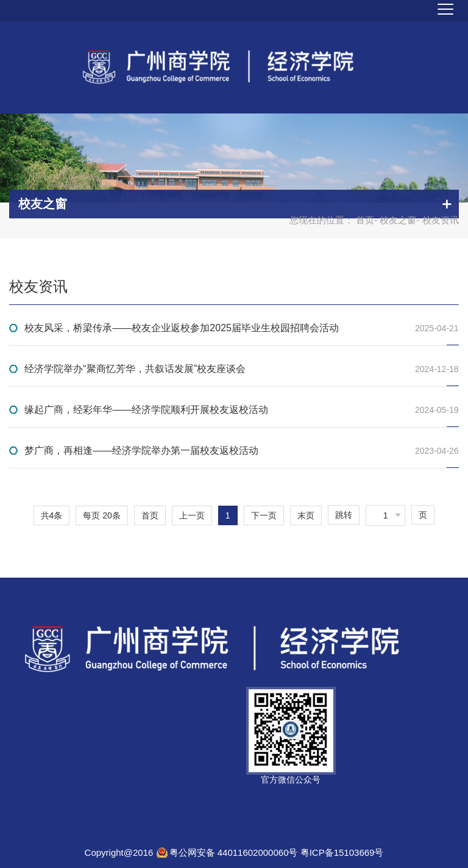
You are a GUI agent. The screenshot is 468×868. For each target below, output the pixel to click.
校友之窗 (398, 220)
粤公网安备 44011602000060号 (235, 852)
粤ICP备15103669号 (342, 852)
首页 (365, 220)
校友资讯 (38, 286)
